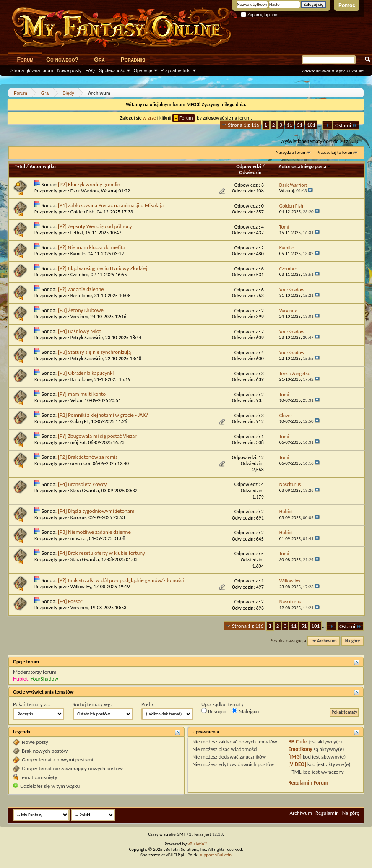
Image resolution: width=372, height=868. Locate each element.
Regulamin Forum (308, 783)
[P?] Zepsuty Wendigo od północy (95, 226)
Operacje (143, 70)
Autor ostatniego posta (305, 166)
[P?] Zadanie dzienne (81, 289)
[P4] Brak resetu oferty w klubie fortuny (101, 553)
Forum (25, 60)
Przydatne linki (176, 70)
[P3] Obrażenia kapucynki (86, 373)
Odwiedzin (250, 172)
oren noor (80, 463)
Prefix (148, 704)
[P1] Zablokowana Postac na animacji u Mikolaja (111, 205)
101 (311, 125)
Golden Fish (82, 212)
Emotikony (300, 749)
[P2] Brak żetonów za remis (88, 457)
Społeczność (112, 70)
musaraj (79, 538)
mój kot (78, 442)
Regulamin (327, 813)
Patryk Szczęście (87, 338)
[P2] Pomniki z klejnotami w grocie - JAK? (103, 415)
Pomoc (347, 5)
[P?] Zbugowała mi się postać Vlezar (97, 436)
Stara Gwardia (85, 491)
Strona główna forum (32, 70)
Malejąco (245, 711)
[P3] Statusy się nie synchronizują (94, 352)
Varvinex (79, 317)
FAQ (90, 70)
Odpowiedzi (249, 166)
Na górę (353, 641)
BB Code (298, 742)
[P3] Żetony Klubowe (81, 310)
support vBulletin (215, 855)
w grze (149, 118)
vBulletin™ (198, 844)
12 (261, 457)
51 (300, 125)
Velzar (76, 400)
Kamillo (78, 254)
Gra (99, 60)
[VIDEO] (297, 764)
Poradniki (133, 60)
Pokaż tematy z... (32, 704)
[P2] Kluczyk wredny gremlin (89, 184)
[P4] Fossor (70, 601)
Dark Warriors (85, 191)
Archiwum (301, 813)
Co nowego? (62, 60)
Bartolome (81, 296)
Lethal (77, 233)
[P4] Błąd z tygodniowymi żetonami (97, 511)
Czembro (79, 275)
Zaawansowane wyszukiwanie (333, 70)
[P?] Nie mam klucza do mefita (91, 247)
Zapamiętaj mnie (260, 15)
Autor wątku (43, 166)
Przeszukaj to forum (335, 152)
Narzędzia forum (291, 152)
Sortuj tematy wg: (92, 704)
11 (290, 125)
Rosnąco (214, 711)
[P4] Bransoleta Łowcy (82, 484)
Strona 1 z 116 (243, 125)
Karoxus (78, 517)
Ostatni (346, 125)
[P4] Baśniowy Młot (79, 331)
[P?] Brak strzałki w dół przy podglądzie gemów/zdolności (121, 580)
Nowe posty (69, 70)
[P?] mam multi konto (82, 394)
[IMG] (295, 757)
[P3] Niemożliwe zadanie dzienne (94, 532)
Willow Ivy (81, 587)
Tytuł (20, 166)
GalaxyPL (80, 421)
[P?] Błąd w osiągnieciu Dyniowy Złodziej (103, 268)
